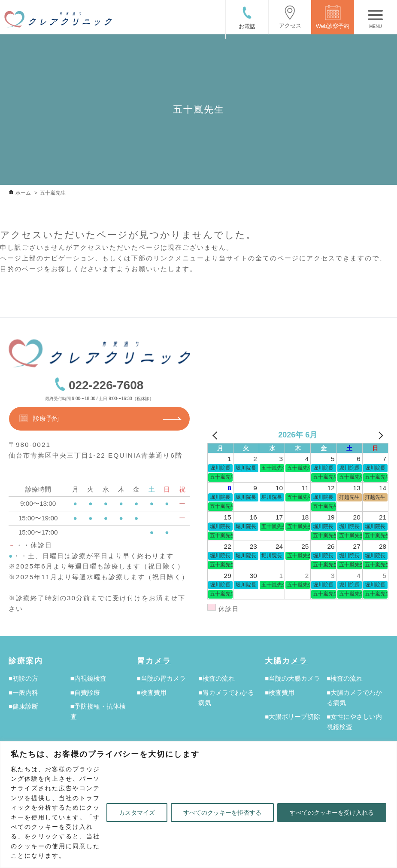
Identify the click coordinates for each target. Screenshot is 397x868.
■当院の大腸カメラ (292, 678)
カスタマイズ (137, 813)
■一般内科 (23, 692)
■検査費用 (152, 692)
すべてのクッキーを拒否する (222, 813)
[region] (198, 805)
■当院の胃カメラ (161, 678)
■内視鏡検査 (88, 678)
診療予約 (39, 418)
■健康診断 (23, 706)
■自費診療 (85, 692)
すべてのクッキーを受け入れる (332, 813)
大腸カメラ (286, 661)
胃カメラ (154, 661)
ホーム (23, 193)
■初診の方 (23, 678)
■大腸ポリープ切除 (292, 717)
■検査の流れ (216, 678)
